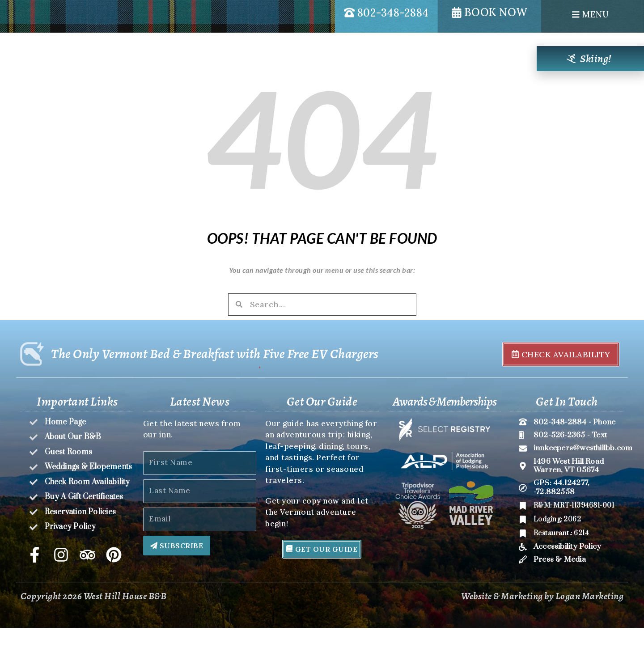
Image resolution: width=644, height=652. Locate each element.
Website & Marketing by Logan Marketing (542, 621)
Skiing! (596, 59)
